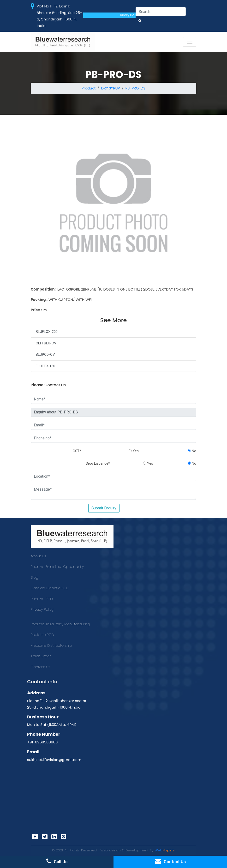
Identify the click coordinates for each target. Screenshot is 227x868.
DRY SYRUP (110, 88)
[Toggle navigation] (190, 42)
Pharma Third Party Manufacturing (60, 624)
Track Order (41, 656)
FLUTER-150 (45, 366)
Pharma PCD (42, 599)
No (192, 451)
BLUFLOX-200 (47, 332)
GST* (77, 451)
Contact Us (40, 667)
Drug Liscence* (98, 463)
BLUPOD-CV (45, 355)
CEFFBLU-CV (46, 343)
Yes (134, 451)
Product (89, 88)
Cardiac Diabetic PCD (50, 588)
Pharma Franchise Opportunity (57, 567)
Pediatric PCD (42, 635)
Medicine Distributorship (51, 645)
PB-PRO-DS (135, 88)
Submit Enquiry (104, 508)
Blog (34, 577)
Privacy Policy (42, 609)
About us (38, 556)
